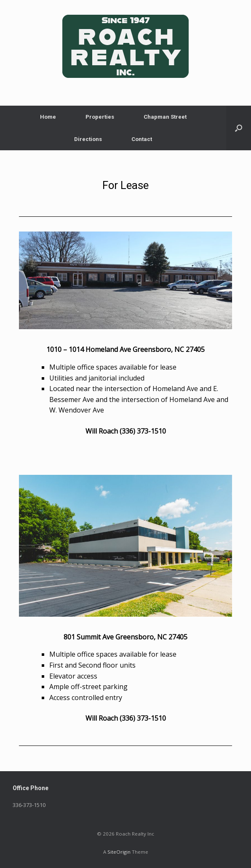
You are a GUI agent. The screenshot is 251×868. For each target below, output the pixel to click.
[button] (239, 128)
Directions (88, 139)
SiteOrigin (119, 852)
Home (48, 117)
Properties (100, 117)
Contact (142, 139)
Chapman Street (165, 117)
